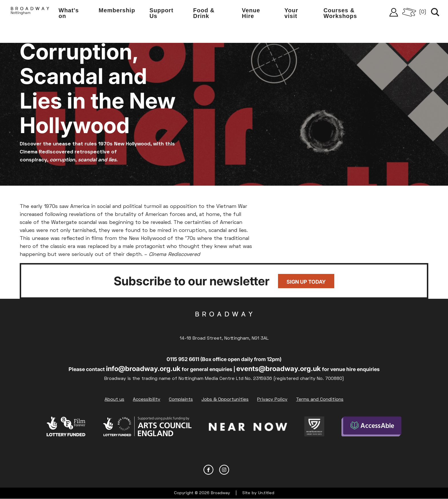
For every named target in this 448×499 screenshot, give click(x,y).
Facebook (208, 470)
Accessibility (147, 400)
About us (114, 400)
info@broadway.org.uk (143, 369)
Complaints (181, 400)
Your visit (291, 13)
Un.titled (266, 493)
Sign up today (306, 282)
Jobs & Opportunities (225, 400)
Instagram (224, 470)
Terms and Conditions (320, 400)
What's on (69, 13)
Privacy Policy (272, 400)
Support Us (161, 13)
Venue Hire (251, 13)
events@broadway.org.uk (279, 369)
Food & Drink (204, 13)
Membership (117, 10)
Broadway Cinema (224, 323)
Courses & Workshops (340, 13)
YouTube (240, 470)
